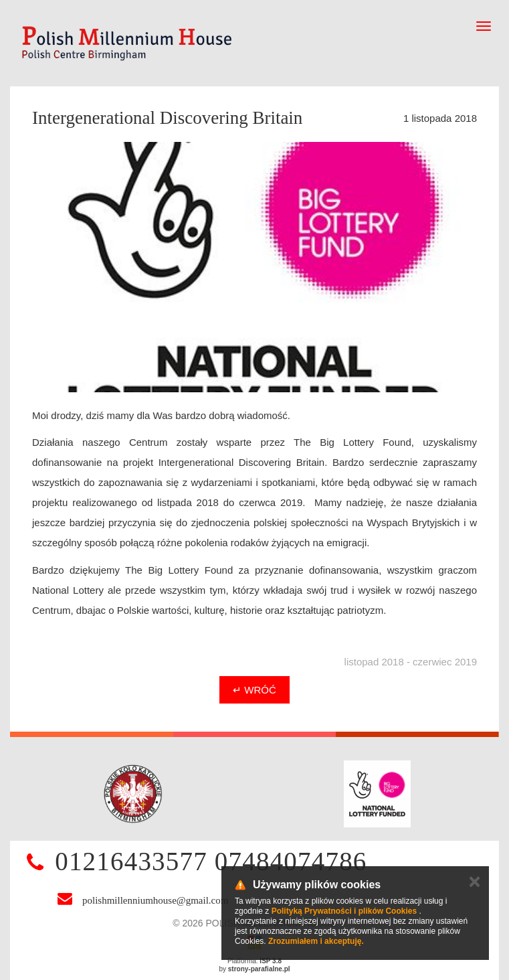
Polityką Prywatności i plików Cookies (344, 911)
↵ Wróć (254, 690)
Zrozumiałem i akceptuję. (316, 941)
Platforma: (254, 961)
